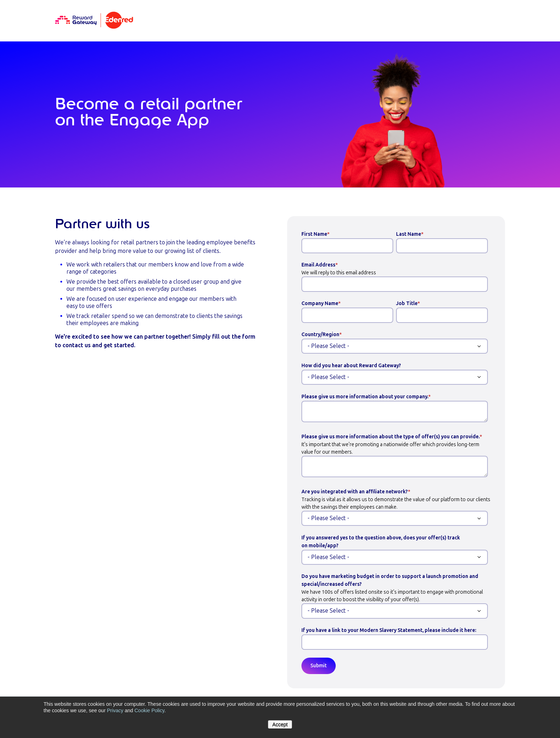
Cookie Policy (149, 710)
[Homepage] (94, 21)
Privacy (115, 710)
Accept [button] (280, 724)
